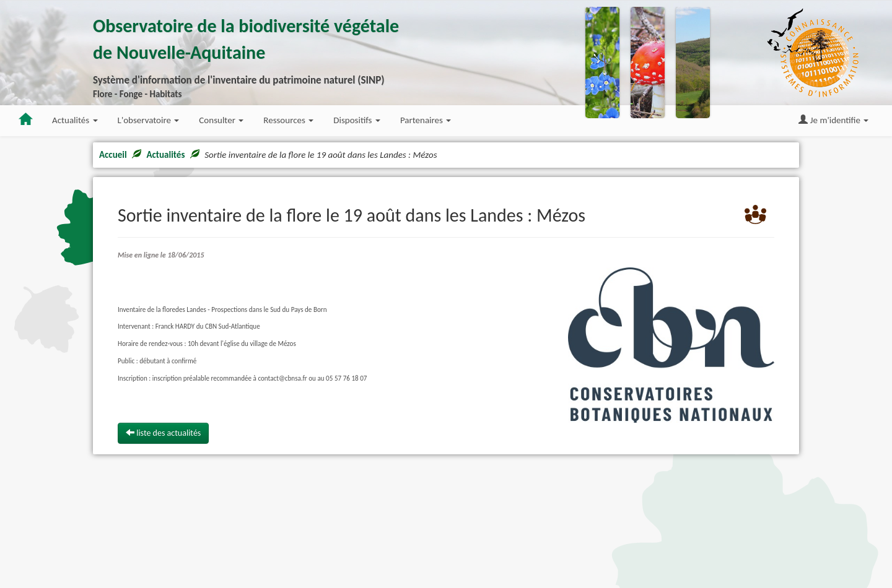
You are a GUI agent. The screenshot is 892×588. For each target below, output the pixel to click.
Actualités (165, 155)
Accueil (113, 155)
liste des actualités (163, 433)
